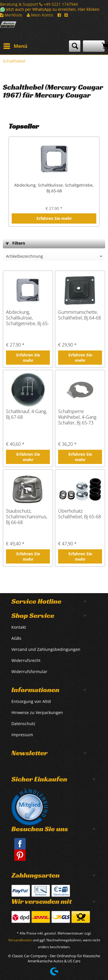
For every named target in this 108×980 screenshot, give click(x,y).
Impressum (22, 735)
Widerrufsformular (29, 671)
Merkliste (11, 15)
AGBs (16, 638)
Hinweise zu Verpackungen (37, 712)
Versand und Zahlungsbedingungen (46, 649)
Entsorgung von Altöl (31, 701)
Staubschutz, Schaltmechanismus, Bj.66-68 (27, 517)
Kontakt (19, 627)
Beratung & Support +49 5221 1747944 (39, 4)
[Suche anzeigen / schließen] (75, 46)
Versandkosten (20, 940)
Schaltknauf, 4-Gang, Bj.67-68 (26, 414)
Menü (15, 45)
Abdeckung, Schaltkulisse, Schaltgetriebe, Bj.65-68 (54, 188)
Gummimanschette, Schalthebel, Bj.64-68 (80, 315)
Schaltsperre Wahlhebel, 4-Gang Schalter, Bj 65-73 (77, 417)
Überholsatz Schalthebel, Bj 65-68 (80, 514)
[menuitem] (15, 46)
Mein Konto (40, 15)
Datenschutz (23, 724)
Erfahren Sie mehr (54, 218)
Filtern (15, 243)
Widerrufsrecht (26, 660)
